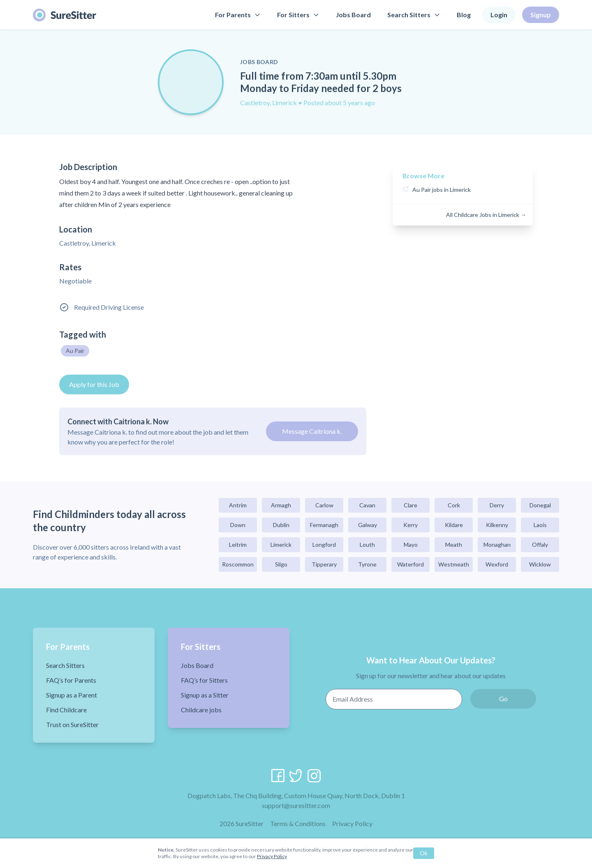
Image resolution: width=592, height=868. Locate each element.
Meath (454, 545)
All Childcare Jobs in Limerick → (486, 215)
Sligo (281, 564)
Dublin (281, 525)
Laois (540, 525)
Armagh (281, 505)
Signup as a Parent (72, 695)
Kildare (454, 525)
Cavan (367, 505)
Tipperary (324, 564)
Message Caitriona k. (312, 431)
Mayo (411, 545)
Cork (454, 505)
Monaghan (497, 545)
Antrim (238, 505)
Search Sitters (414, 15)
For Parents (238, 15)
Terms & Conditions (298, 823)
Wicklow (540, 564)
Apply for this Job (94, 384)
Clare (410, 505)
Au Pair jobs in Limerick (442, 190)
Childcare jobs (201, 710)
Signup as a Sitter (205, 695)
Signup (541, 15)
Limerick (281, 545)
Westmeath (454, 564)
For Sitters (298, 15)
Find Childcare (66, 710)
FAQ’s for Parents (71, 680)
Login (499, 15)
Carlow (324, 505)
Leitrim (238, 545)
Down (238, 525)
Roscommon (238, 564)
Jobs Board (353, 15)
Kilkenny (497, 525)
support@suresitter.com (296, 805)
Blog (464, 15)
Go (503, 699)
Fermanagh (324, 525)
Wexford (497, 564)
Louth (367, 545)
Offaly (540, 545)
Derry (497, 505)
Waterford (410, 564)
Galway (368, 525)
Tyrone (367, 564)
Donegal (540, 505)
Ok (424, 853)
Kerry (410, 525)
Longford (324, 545)
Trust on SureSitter (72, 724)
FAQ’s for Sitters (204, 680)
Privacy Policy (352, 823)
